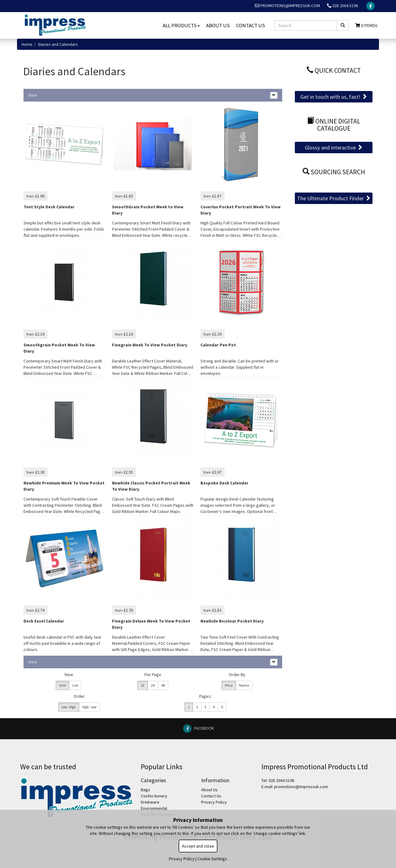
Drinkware (150, 802)
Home (27, 44)
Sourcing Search (334, 172)
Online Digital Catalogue (334, 125)
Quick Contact (334, 70)
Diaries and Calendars (58, 44)
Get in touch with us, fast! (334, 97)
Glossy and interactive (334, 148)
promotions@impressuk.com (287, 6)
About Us (218, 25)
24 (153, 685)
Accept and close (198, 846)
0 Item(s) (366, 25)
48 (163, 685)
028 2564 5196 (342, 6)
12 (143, 685)
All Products (181, 25)
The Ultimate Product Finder (334, 198)
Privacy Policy (214, 802)
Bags (145, 790)
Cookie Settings (212, 859)
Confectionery (154, 796)
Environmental (154, 808)
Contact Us (251, 25)
